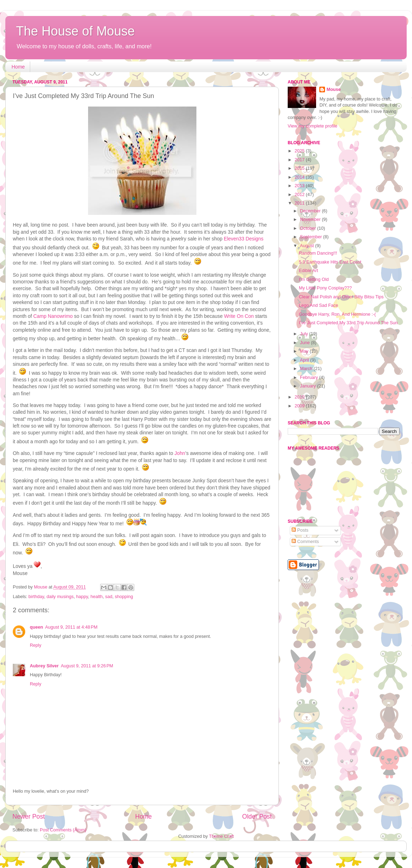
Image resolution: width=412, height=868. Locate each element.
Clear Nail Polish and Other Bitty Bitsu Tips (341, 297)
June (306, 343)
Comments (305, 542)
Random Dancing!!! (318, 253)
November (311, 219)
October (309, 228)
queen (36, 627)
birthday (36, 597)
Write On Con (239, 316)
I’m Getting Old (314, 280)
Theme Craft (221, 836)
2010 (300, 397)
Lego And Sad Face (318, 305)
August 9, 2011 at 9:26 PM (87, 666)
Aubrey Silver (44, 666)
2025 (300, 151)
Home (18, 67)
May (305, 351)
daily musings (60, 597)
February (310, 378)
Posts (300, 530)
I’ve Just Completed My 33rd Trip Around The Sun (348, 323)
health (97, 597)
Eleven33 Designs (244, 239)
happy (82, 597)
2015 (300, 168)
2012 (300, 195)
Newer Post (29, 817)
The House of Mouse (75, 31)
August (308, 246)
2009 (300, 406)
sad (109, 597)
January (309, 386)
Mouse (334, 89)
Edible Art (308, 271)
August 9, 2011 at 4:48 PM (71, 627)
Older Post (257, 817)
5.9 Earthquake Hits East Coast (330, 262)
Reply (36, 645)
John (180, 453)
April (305, 360)
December (311, 211)
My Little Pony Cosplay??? (325, 288)
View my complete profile (313, 126)
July (305, 334)
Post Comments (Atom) (63, 830)
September (312, 237)
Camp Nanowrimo (53, 316)
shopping (124, 597)
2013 (300, 186)
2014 (300, 177)
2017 (300, 160)
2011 (300, 203)
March (307, 369)
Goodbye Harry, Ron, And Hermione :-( (337, 314)
